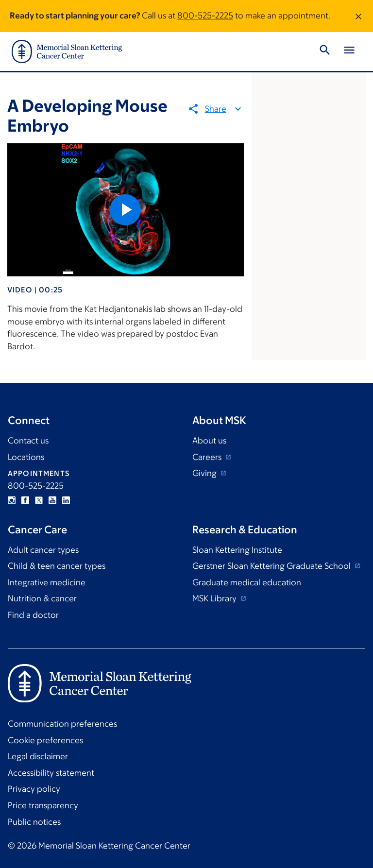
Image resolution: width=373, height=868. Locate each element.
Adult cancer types (43, 550)
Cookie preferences (45, 740)
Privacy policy (34, 789)
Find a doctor (33, 615)
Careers (208, 457)
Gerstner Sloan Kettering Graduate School (272, 566)
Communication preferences (62, 724)
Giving (205, 473)
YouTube (52, 500)
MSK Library (215, 598)
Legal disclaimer (38, 756)
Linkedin (66, 500)
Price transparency (43, 805)
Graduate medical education (247, 582)
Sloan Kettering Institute (237, 550)
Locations (26, 457)
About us (209, 441)
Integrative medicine (47, 582)
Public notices (34, 822)
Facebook (25, 500)
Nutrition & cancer (42, 598)
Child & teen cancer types (57, 566)
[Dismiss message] (358, 16)
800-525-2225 (205, 16)
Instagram (12, 500)
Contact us (28, 441)
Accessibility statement (51, 773)
